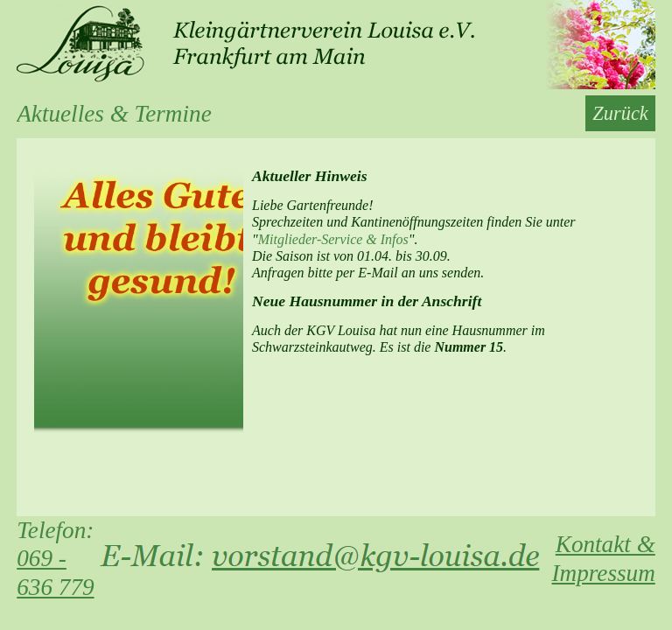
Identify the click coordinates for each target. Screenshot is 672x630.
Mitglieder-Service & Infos (333, 239)
